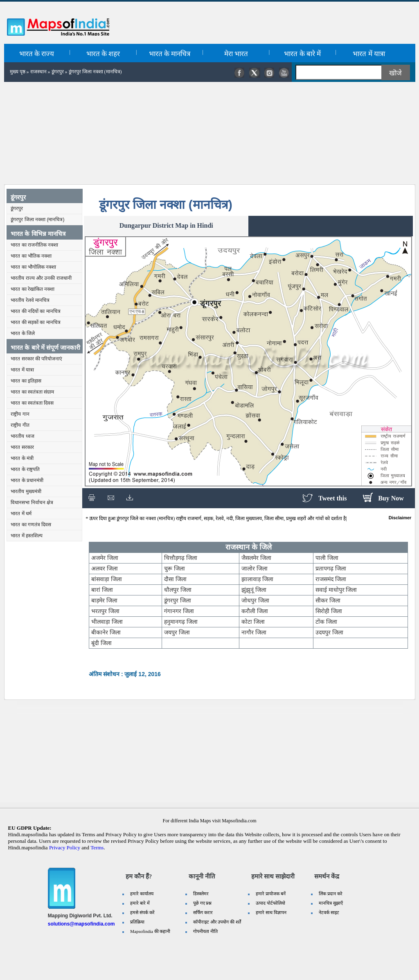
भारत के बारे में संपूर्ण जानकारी (45, 347)
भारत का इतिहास (26, 381)
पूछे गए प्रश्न (203, 903)
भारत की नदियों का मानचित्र (35, 311)
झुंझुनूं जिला (254, 590)
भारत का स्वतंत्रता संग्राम (32, 392)
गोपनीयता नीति (205, 931)
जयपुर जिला (177, 632)
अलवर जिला (105, 568)
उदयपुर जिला (329, 632)
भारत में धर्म (21, 514)
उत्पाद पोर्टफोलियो (270, 903)
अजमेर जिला (105, 558)
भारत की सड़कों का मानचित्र (35, 322)
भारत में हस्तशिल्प (27, 536)
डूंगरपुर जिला (178, 600)
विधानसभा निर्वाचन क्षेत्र (32, 502)
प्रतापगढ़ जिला (331, 568)
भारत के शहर (103, 54)
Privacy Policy (65, 848)
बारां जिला (102, 590)
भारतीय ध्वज (22, 436)
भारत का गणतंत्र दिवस (31, 525)
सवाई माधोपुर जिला (336, 590)
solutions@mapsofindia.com (81, 924)
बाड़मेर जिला (104, 600)
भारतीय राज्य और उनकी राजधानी (41, 278)
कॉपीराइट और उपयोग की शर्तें (217, 922)
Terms (97, 848)
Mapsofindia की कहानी (150, 931)
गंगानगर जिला (179, 611)
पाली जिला (327, 558)
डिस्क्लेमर (201, 894)
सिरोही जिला (329, 611)
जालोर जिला (255, 568)
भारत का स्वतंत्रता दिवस (32, 403)
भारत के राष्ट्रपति (25, 469)
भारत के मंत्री (22, 458)
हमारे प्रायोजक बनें (271, 894)
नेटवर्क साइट (329, 912)
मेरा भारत (236, 54)
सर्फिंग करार (203, 912)
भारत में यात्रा (369, 54)
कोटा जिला (253, 622)
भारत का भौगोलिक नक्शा (33, 267)
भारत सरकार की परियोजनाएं (36, 359)
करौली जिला (255, 611)
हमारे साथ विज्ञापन (271, 912)
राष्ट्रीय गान (20, 414)
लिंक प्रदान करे (331, 894)
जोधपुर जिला (255, 600)
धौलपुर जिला (178, 590)
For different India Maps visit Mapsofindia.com (209, 821)
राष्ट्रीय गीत (20, 425)
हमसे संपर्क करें (142, 912)
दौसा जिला (175, 579)
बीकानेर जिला (106, 632)
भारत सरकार (22, 447)
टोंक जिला (326, 622)
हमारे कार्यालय (142, 894)
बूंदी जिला (101, 643)
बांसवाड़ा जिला (107, 579)
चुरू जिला (175, 568)
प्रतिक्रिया (137, 922)
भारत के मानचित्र (170, 54)
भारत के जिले (23, 333)
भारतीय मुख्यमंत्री (26, 491)
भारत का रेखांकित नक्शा (33, 289)
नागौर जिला (254, 632)
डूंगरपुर (58, 72)
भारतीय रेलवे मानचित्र (30, 300)
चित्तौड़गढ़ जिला (181, 558)
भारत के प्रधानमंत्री (27, 480)
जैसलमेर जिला (256, 558)
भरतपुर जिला (105, 611)
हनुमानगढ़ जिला (181, 622)
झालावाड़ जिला (257, 579)
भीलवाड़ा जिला (107, 622)
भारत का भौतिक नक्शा (31, 256)
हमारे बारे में (140, 903)
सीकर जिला (328, 600)
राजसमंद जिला (331, 579)
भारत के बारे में (302, 54)
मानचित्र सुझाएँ (331, 903)
